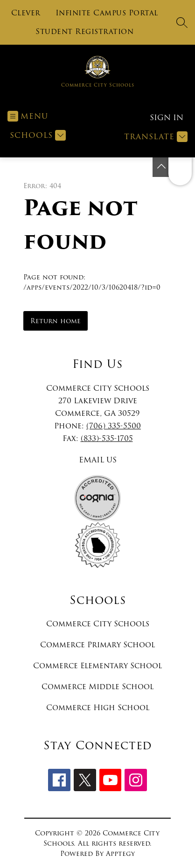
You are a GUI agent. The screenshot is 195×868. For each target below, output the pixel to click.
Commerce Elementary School (97, 666)
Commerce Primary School (97, 645)
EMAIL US (98, 460)
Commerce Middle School (97, 687)
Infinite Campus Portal (107, 13)
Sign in (167, 118)
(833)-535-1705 (107, 438)
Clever (26, 13)
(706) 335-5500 (114, 426)
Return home (56, 321)
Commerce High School (98, 708)
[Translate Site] (155, 137)
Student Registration (84, 32)
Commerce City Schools (98, 624)
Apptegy (120, 854)
